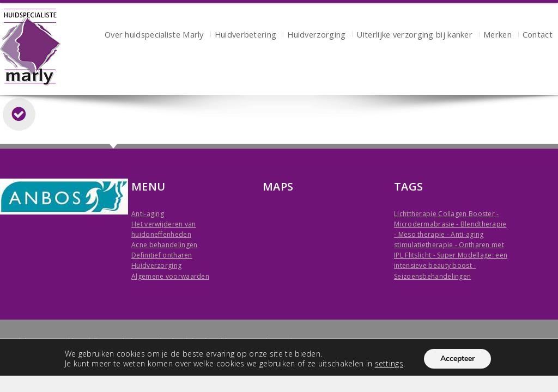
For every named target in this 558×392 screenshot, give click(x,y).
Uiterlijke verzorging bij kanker (414, 36)
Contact (538, 36)
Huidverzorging (316, 36)
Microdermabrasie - (427, 224)
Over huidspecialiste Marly (154, 36)
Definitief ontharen (162, 255)
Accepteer (457, 359)
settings (389, 364)
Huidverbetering (246, 36)
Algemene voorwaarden (170, 276)
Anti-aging (148, 214)
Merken (498, 36)
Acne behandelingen (164, 245)
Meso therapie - (425, 234)
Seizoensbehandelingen (432, 276)
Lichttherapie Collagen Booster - (447, 214)
